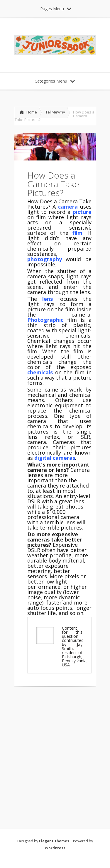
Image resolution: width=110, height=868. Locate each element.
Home (32, 112)
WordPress (55, 848)
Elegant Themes (54, 841)
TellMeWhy (55, 112)
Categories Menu (55, 81)
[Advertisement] (55, 750)
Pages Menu (56, 9)
